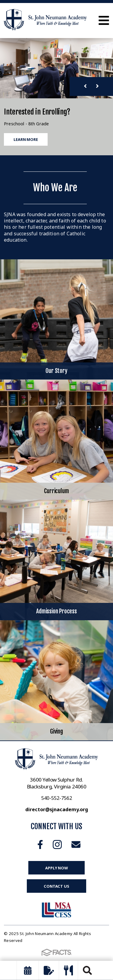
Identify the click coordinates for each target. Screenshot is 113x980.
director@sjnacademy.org (57, 809)
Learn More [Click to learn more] (26, 139)
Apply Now (56, 868)
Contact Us (56, 886)
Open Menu (104, 20)
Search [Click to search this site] (87, 970)
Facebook (40, 844)
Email (76, 844)
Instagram (57, 844)
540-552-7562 (57, 798)
